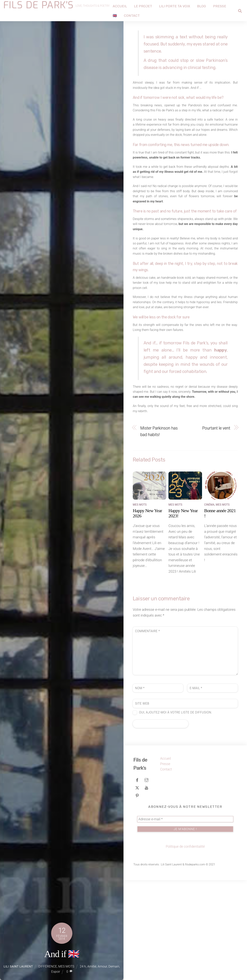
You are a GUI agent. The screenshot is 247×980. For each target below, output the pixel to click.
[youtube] (146, 887)
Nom (140, 788)
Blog (204, 6)
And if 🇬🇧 (62, 954)
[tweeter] (137, 887)
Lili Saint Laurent (18, 967)
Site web (142, 803)
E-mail (196, 788)
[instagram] (146, 880)
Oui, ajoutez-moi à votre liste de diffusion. (172, 813)
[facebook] (137, 880)
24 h (83, 966)
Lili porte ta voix (177, 6)
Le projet (146, 6)
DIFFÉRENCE (48, 966)
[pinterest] (137, 895)
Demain (114, 966)
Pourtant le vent (216, 528)
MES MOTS (66, 966)
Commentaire (147, 731)
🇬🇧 (118, 15)
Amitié (92, 966)
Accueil (123, 6)
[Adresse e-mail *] (185, 919)
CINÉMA (209, 605)
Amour (102, 966)
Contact (134, 15)
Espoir (56, 972)
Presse (222, 6)
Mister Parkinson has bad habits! (159, 532)
